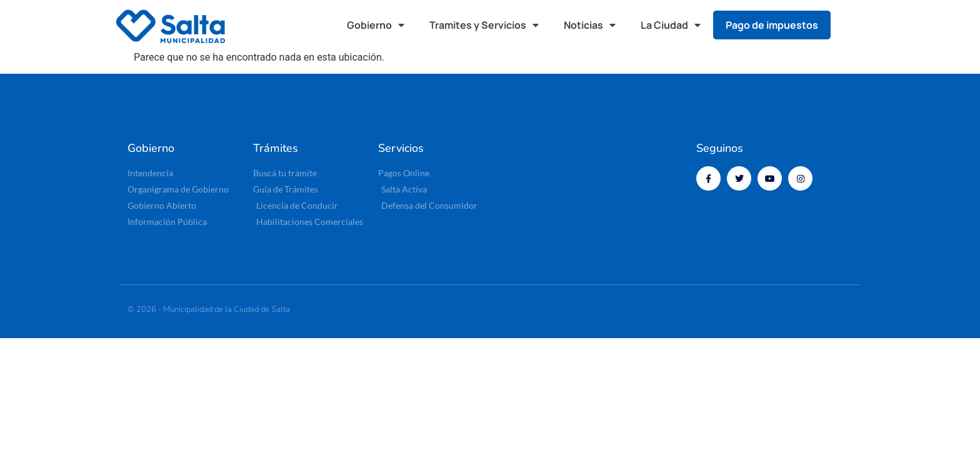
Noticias (590, 25)
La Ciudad (671, 25)
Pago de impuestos (772, 25)
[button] (852, 25)
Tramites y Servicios (484, 25)
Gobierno (376, 25)
